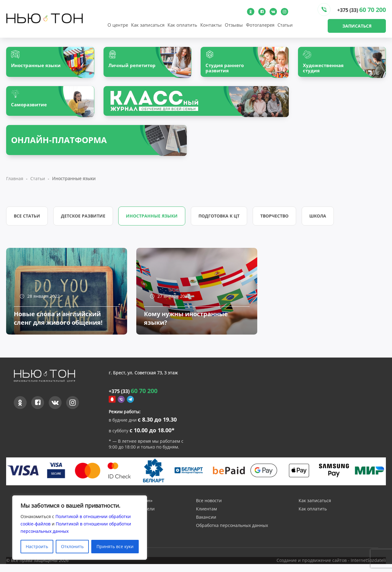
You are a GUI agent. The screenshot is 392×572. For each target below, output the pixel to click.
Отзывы (234, 25)
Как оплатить (182, 25)
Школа (321, 219)
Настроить (37, 546)
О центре (118, 25)
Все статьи (27, 219)
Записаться (357, 26)
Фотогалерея (260, 25)
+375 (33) (362, 10)
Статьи (285, 25)
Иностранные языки (153, 219)
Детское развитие (84, 219)
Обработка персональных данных (232, 534)
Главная (15, 182)
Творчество (277, 219)
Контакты (211, 25)
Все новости (209, 509)
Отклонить (72, 546)
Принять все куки (115, 546)
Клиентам (206, 518)
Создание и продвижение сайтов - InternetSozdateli (331, 569)
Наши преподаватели (132, 518)
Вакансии (206, 526)
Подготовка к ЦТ (221, 219)
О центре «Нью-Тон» (131, 509)
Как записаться (148, 25)
